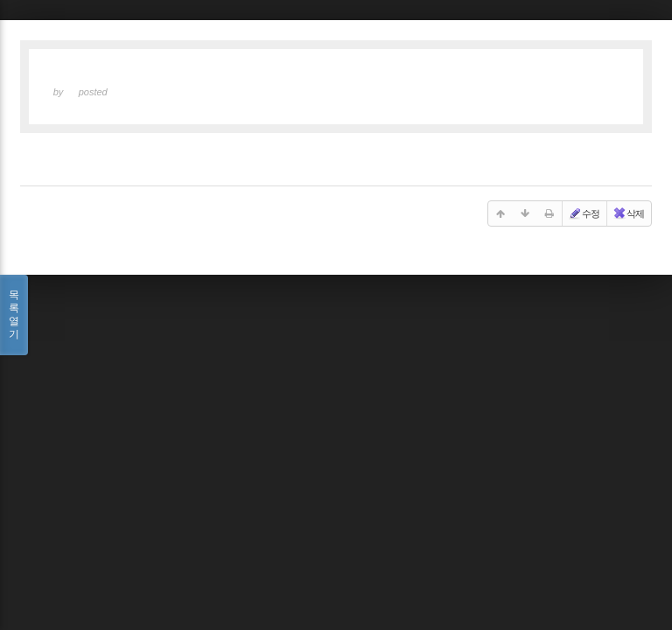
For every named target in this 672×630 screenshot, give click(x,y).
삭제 (628, 213)
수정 (584, 213)
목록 (14, 315)
